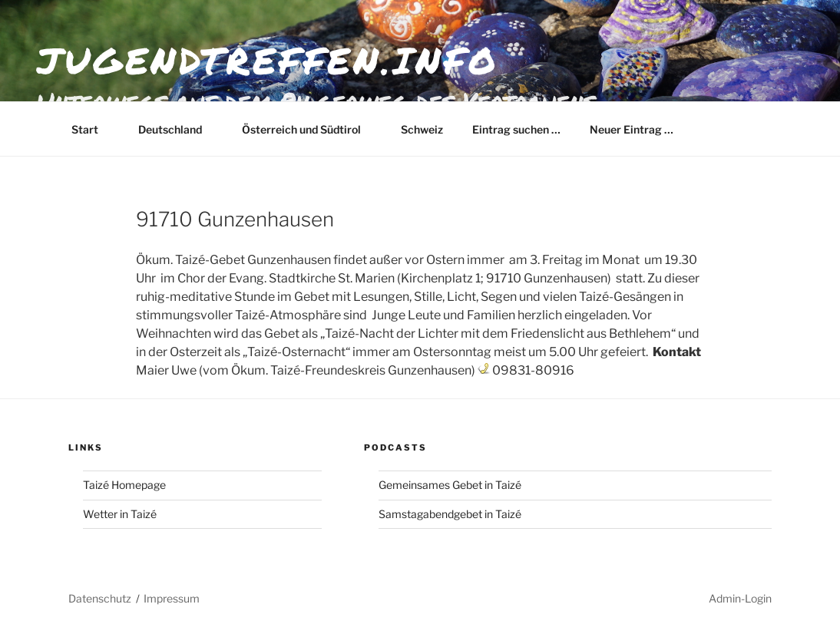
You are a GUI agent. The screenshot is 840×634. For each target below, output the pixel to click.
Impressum (172, 598)
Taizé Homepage (124, 485)
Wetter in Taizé (120, 514)
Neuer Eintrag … (632, 129)
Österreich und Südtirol (309, 129)
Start (92, 129)
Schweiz (422, 129)
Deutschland (177, 129)
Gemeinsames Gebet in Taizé (450, 485)
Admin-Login (740, 598)
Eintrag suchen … (516, 129)
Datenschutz (100, 598)
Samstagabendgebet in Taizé (450, 514)
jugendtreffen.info (268, 59)
